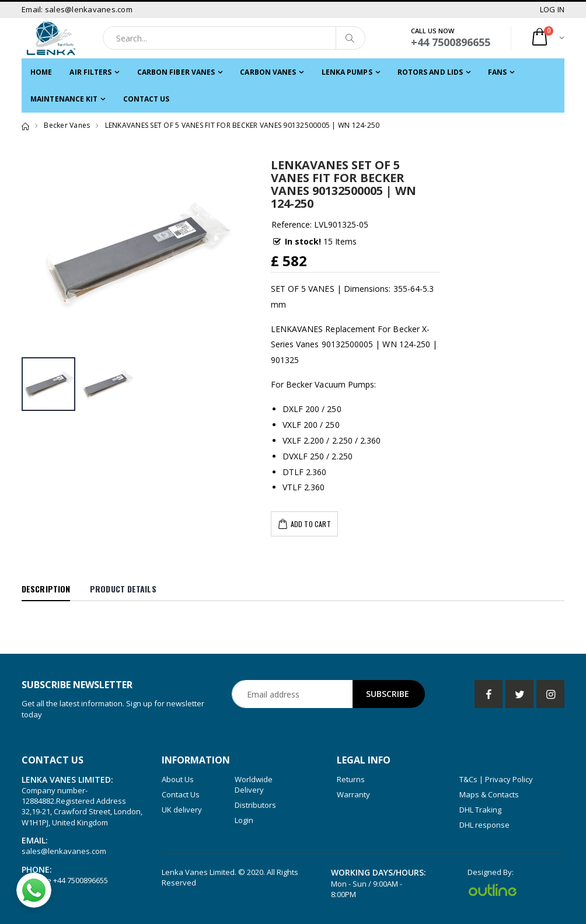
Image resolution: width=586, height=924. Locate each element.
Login (244, 820)
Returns (351, 779)
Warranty (353, 794)
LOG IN (552, 9)
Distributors (255, 805)
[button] (547, 38)
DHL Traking (480, 810)
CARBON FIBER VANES (176, 72)
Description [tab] (46, 589)
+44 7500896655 (81, 880)
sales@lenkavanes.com (64, 851)
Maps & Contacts (489, 794)
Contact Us (146, 99)
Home (41, 72)
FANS (497, 72)
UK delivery (182, 810)
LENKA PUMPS (347, 72)
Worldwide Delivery (254, 784)
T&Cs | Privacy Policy (496, 779)
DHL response (484, 825)
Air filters (90, 72)
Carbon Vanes (268, 72)
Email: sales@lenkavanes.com (77, 9)
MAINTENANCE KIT (64, 99)
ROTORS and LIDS (430, 72)
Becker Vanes (67, 125)
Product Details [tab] (123, 589)
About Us (178, 779)
